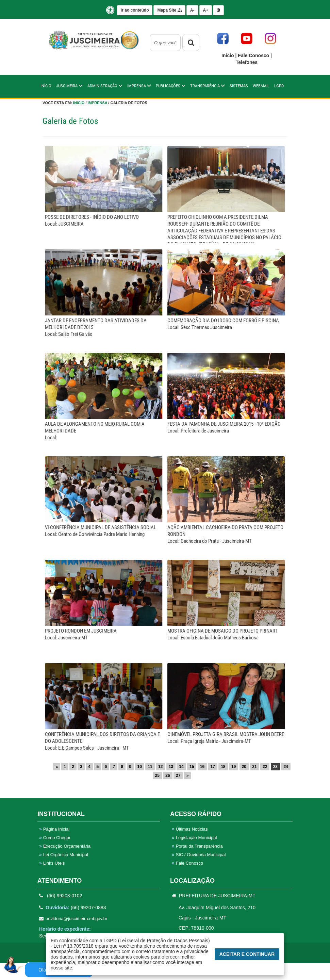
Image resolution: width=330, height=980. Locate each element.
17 (212, 767)
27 (178, 775)
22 (265, 767)
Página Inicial (54, 829)
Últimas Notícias (190, 829)
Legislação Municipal (194, 838)
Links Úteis (52, 863)
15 (192, 767)
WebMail (261, 86)
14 (181, 767)
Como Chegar (55, 838)
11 (150, 767)
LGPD (279, 86)
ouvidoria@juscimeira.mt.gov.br (73, 919)
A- (192, 10)
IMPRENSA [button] (139, 86)
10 (140, 767)
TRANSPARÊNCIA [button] (208, 86)
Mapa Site (169, 10)
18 (223, 767)
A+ (206, 10)
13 (171, 767)
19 (234, 767)
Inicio (79, 103)
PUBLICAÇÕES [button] (171, 86)
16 (202, 767)
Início (228, 55)
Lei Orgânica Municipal (64, 855)
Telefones (247, 62)
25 (157, 775)
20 (244, 767)
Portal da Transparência (197, 846)
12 (160, 767)
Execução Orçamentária (65, 846)
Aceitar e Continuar (247, 954)
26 (168, 775)
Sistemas (239, 86)
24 (286, 767)
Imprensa (98, 103)
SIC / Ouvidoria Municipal (199, 855)
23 (275, 767)
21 (254, 767)
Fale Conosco (254, 55)
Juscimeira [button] (69, 86)
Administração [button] (105, 86)
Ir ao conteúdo (135, 10)
